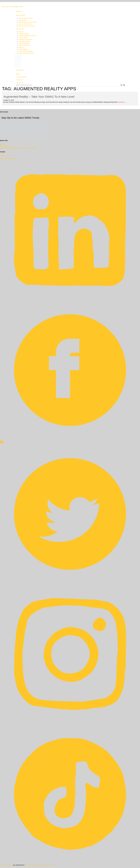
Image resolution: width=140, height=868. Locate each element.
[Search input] (68, 85)
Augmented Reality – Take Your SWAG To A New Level (39, 97)
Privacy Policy (50, 865)
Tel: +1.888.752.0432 (6, 865)
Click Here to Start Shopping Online (13, 7)
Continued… (122, 102)
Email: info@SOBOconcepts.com (35, 865)
